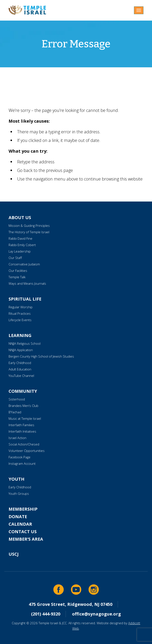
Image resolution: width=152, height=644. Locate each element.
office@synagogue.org (96, 614)
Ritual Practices (20, 313)
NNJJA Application (21, 350)
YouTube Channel (21, 376)
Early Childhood (20, 363)
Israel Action (17, 438)
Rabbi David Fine (20, 238)
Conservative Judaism (24, 264)
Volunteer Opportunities (27, 451)
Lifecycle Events (20, 320)
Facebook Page (20, 457)
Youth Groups (19, 494)
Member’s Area (26, 539)
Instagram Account (22, 463)
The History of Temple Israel (29, 232)
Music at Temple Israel (25, 418)
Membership (23, 509)
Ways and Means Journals (27, 283)
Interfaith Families (21, 425)
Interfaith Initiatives (22, 431)
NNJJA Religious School (25, 343)
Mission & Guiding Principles (29, 226)
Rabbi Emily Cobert (22, 245)
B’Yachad (15, 412)
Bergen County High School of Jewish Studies (41, 356)
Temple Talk (17, 277)
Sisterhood (17, 399)
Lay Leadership (20, 251)
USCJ (14, 554)
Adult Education (20, 369)
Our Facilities (18, 271)
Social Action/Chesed (24, 444)
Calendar (20, 524)
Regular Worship (21, 307)
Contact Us (23, 532)
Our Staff (15, 258)
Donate (18, 517)
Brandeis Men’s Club (23, 406)
